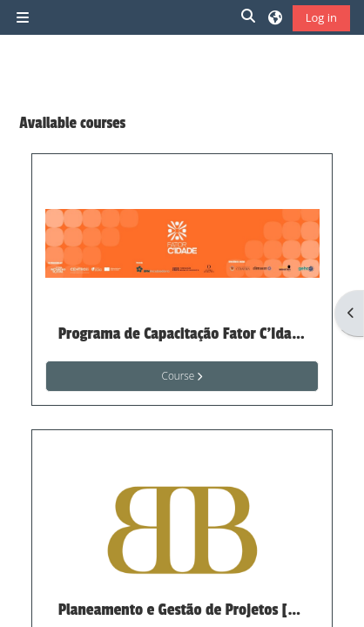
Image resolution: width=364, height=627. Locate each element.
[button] (249, 17)
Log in (321, 17)
